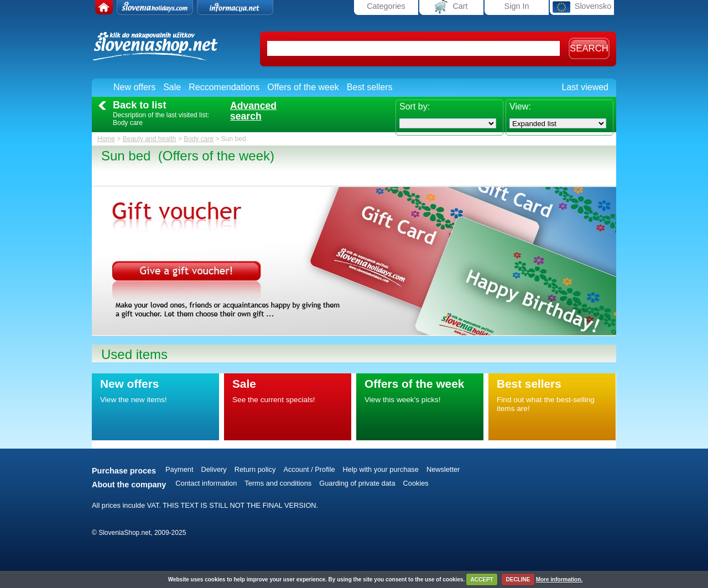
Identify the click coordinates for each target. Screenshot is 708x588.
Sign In (517, 6)
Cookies (416, 483)
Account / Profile (309, 469)
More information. (559, 579)
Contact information (206, 483)
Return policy (255, 469)
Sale (172, 87)
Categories (386, 6)
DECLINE (518, 579)
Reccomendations (224, 87)
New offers (134, 87)
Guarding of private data (357, 483)
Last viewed (585, 87)
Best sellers (370, 87)
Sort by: (415, 106)
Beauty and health (150, 139)
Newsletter (443, 469)
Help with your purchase (381, 469)
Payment (179, 469)
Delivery (214, 469)
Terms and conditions (278, 483)
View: (520, 106)
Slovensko (582, 7)
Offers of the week (303, 87)
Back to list (139, 105)
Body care (199, 139)
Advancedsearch (253, 111)
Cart (451, 7)
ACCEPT (482, 579)
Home (106, 139)
